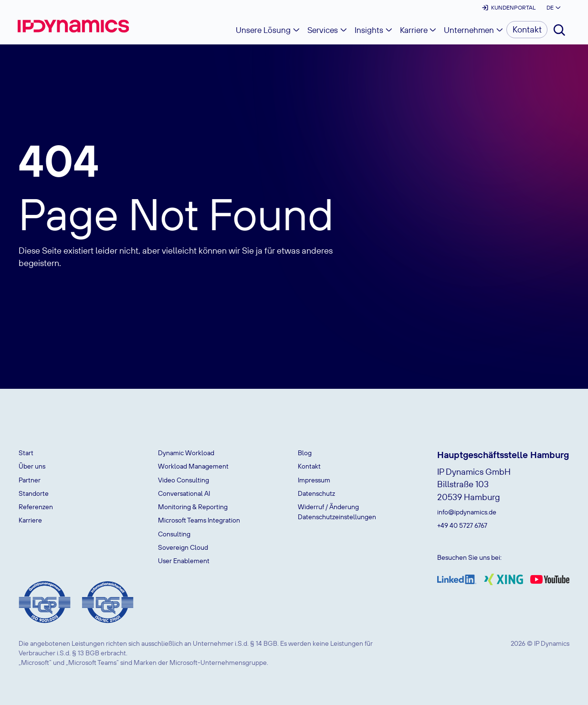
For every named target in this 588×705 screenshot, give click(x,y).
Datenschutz (316, 493)
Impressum (314, 480)
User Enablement (184, 561)
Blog (305, 453)
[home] (73, 26)
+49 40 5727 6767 (462, 525)
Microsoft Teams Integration (199, 520)
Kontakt (309, 466)
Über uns (32, 466)
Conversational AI (184, 493)
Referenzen (36, 507)
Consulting (174, 534)
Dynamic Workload (186, 453)
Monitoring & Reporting (193, 507)
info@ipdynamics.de (467, 512)
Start (26, 453)
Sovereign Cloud (183, 547)
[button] (553, 7)
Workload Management (193, 466)
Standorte (34, 493)
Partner (30, 480)
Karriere (30, 520)
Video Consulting (184, 480)
